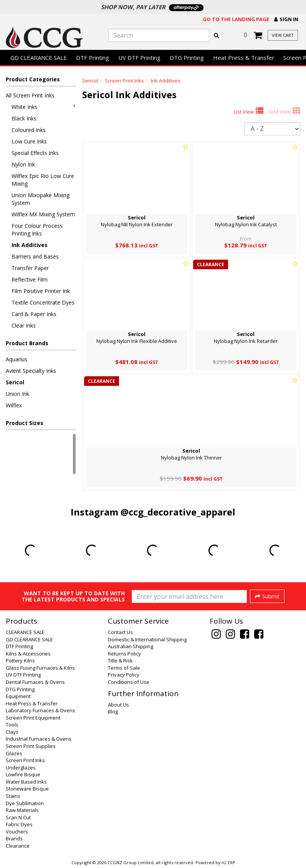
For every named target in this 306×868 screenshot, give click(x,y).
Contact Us (120, 632)
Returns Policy (124, 654)
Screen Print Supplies (31, 746)
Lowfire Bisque (23, 774)
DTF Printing (93, 58)
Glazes (14, 753)
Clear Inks (24, 325)
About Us (118, 705)
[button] (286, 19)
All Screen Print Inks (30, 95)
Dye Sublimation (25, 803)
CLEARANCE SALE (25, 632)
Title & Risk (120, 660)
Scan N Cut (18, 817)
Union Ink (17, 394)
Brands (14, 838)
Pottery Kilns (20, 660)
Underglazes (21, 768)
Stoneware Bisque (27, 789)
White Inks (44, 107)
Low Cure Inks (29, 141)
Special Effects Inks (35, 153)
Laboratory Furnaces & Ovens (41, 710)
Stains (13, 796)
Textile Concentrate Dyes (43, 302)
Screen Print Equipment (33, 718)
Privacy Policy (124, 675)
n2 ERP (228, 863)
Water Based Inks (26, 782)
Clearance (18, 846)
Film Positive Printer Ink (41, 291)
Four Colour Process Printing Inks (37, 230)
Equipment (18, 696)
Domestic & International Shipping (147, 639)
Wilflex (14, 405)
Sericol (15, 382)
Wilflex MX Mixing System (43, 214)
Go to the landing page (236, 19)
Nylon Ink (23, 164)
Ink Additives (30, 245)
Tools (12, 725)
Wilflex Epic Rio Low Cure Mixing (43, 180)
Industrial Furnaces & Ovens (39, 739)
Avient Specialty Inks (31, 371)
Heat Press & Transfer (244, 58)
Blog (113, 712)
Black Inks (24, 118)
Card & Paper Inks (34, 314)
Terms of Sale (124, 668)
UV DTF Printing (139, 58)
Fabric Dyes (19, 824)
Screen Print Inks (124, 81)
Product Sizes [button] (25, 423)
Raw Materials (22, 810)
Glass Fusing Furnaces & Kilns (40, 668)
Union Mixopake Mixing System (41, 199)
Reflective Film (30, 279)
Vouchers (17, 832)
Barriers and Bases (35, 256)
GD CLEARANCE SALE (39, 58)
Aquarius (17, 359)
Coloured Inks (29, 130)
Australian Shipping (131, 646)
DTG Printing (187, 58)
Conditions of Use (129, 682)
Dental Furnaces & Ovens (35, 682)
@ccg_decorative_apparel (178, 512)
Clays (12, 732)
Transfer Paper (30, 268)
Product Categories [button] (33, 79)
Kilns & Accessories (28, 654)
